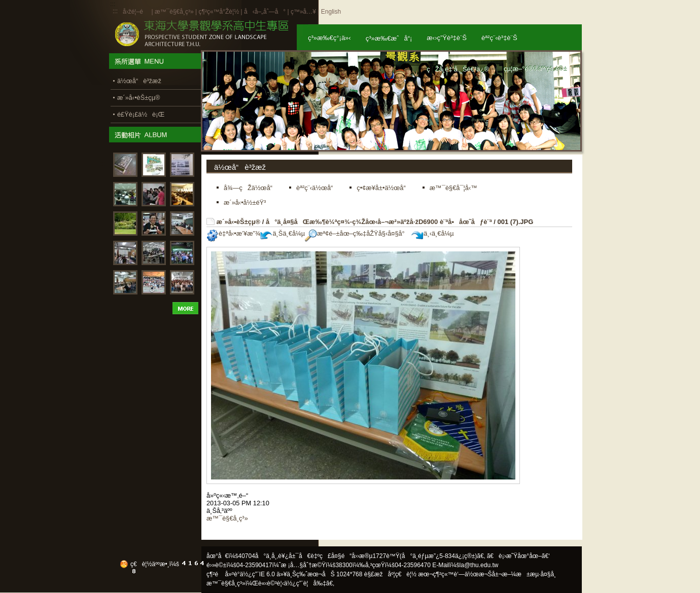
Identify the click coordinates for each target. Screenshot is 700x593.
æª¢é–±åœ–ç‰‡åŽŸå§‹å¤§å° (357, 233)
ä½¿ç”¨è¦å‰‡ (305, 583)
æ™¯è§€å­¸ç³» (175, 12)
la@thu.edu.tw (479, 565)
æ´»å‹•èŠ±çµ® (239, 222)
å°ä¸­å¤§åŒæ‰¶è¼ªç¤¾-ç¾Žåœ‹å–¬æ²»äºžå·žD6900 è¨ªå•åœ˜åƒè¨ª (379, 222)
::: (115, 11)
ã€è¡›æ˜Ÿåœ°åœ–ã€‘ (518, 556)
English (331, 12)
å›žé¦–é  (136, 12)
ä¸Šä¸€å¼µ (283, 233)
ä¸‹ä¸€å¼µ (432, 233)
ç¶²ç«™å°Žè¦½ (219, 12)
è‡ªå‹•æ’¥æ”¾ (233, 233)
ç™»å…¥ (303, 12)
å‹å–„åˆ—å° (265, 12)
